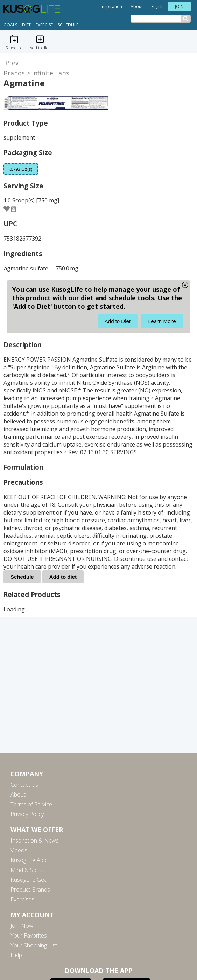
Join (179, 6)
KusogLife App (29, 860)
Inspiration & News (35, 840)
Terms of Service (31, 804)
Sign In (157, 6)
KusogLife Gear (30, 880)
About (137, 6)
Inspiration (111, 6)
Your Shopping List (34, 945)
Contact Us (24, 785)
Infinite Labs (51, 73)
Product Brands (30, 890)
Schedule (68, 25)
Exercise (44, 25)
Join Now (22, 926)
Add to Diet (118, 321)
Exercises (22, 899)
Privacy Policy (27, 814)
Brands (14, 73)
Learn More (162, 321)
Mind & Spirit (26, 870)
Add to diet (63, 577)
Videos (19, 850)
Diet (26, 25)
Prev (12, 63)
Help (16, 955)
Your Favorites (29, 935)
